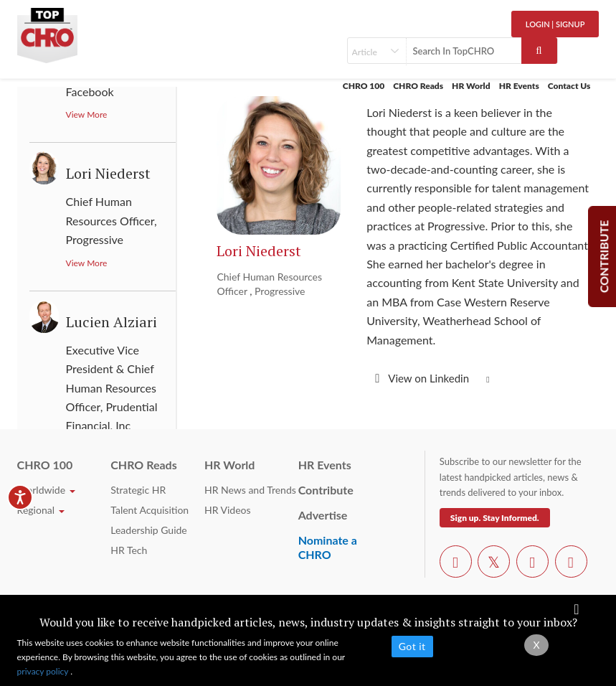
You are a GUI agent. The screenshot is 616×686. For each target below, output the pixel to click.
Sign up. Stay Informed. (495, 518)
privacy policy (44, 671)
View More (87, 114)
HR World (471, 86)
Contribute (326, 490)
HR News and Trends (250, 490)
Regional (41, 510)
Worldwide (46, 490)
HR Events (519, 86)
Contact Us (569, 86)
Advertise (323, 515)
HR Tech (129, 550)
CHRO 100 (364, 86)
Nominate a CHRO (328, 547)
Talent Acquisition (150, 510)
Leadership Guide (148, 530)
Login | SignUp (555, 24)
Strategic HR (138, 490)
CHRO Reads (418, 86)
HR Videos (228, 510)
